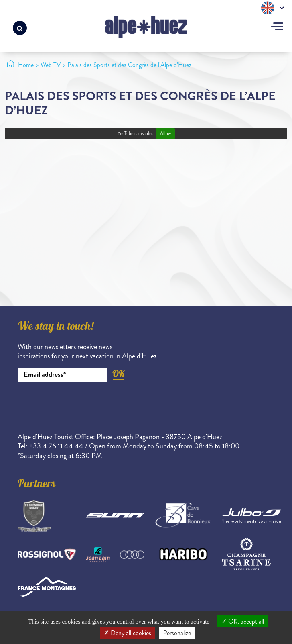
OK (118, 374)
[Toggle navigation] (277, 27)
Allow (165, 134)
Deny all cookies (128, 633)
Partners (36, 485)
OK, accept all (243, 621)
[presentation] (79, 404)
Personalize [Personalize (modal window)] (177, 633)
